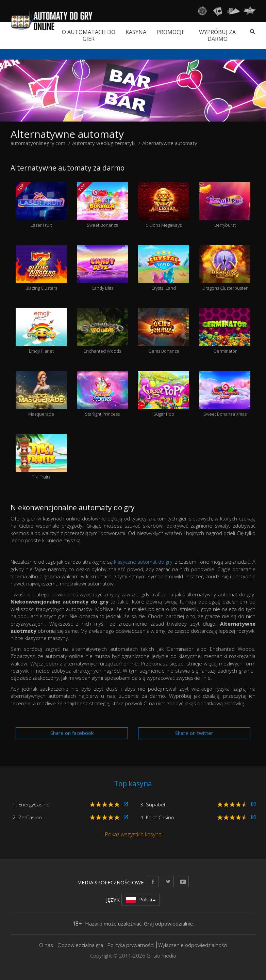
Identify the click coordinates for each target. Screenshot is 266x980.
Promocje (171, 32)
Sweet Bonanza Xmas (225, 394)
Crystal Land (164, 268)
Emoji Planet (41, 331)
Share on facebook (72, 733)
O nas (46, 945)
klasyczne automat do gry (143, 562)
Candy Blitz (102, 268)
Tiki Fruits (41, 457)
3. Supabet (153, 804)
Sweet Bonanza (102, 205)
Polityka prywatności (131, 945)
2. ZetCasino (27, 817)
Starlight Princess (102, 394)
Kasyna (136, 32)
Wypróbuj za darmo (217, 35)
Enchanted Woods (102, 331)
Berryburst (225, 205)
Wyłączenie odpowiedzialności (193, 945)
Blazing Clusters (41, 268)
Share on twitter (194, 733)
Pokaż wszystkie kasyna (133, 834)
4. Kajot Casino (157, 817)
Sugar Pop (164, 394)
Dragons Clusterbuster (225, 268)
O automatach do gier (89, 35)
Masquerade (41, 394)
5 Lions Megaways (164, 205)
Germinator (225, 331)
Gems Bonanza (164, 331)
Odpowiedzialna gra (80, 945)
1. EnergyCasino (31, 804)
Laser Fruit (41, 205)
